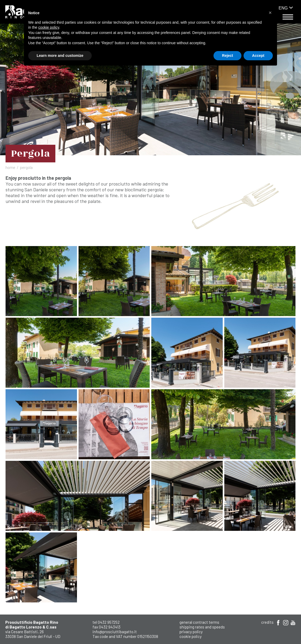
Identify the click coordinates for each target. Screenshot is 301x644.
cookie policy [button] (49, 27)
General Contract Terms (199, 622)
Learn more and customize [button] (60, 56)
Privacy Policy (191, 632)
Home (10, 167)
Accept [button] (258, 56)
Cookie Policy (191, 636)
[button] (270, 13)
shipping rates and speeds (202, 627)
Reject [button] (227, 56)
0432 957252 (109, 622)
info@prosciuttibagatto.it (115, 632)
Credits (267, 622)
